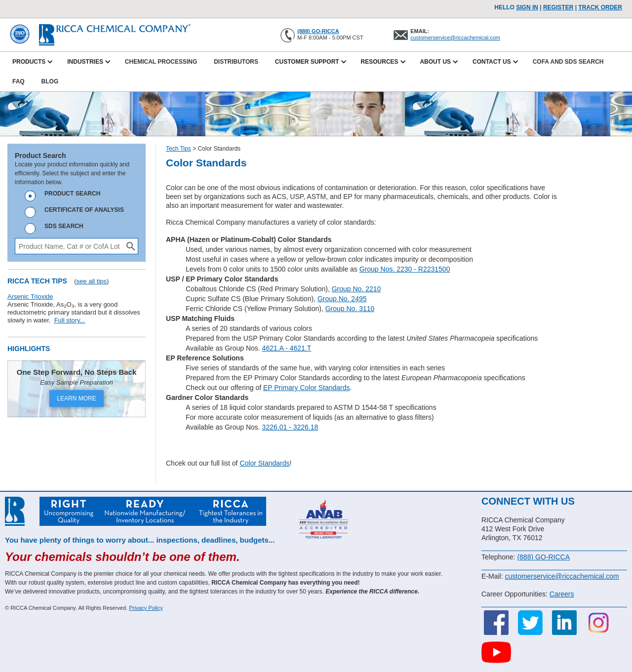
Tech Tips (178, 149)
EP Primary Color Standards (307, 388)
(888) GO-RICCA (318, 31)
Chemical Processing (161, 62)
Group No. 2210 (356, 289)
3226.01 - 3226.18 (290, 427)
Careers (562, 594)
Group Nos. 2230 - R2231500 (405, 269)
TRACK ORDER (600, 7)
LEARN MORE (76, 398)
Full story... (70, 320)
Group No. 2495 (342, 299)
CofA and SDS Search (568, 62)
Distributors (236, 62)
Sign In (527, 7)
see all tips (92, 281)
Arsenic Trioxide (30, 296)
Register (558, 7)
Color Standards (264, 463)
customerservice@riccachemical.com (455, 38)
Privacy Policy (146, 608)
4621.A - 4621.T (287, 348)
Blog (50, 81)
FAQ (19, 81)
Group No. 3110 (350, 309)
